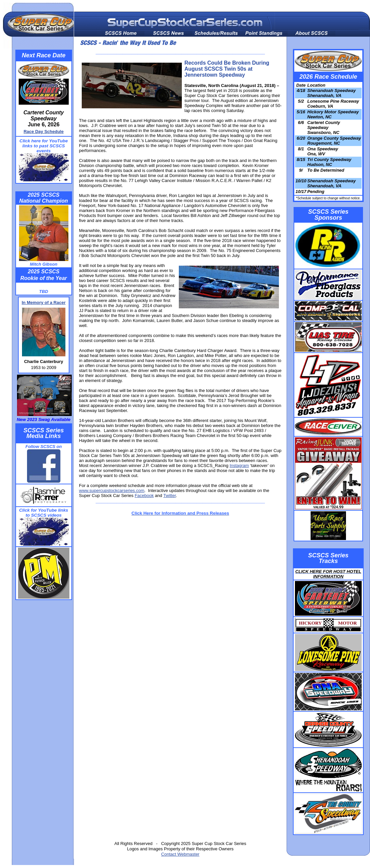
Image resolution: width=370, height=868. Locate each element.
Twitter (169, 495)
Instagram (239, 465)
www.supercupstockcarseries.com (112, 490)
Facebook (144, 495)
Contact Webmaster (180, 854)
